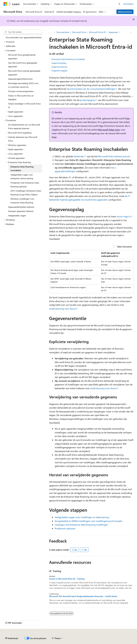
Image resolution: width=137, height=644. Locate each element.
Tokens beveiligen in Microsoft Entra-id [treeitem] (25, 106)
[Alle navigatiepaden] (52, 32)
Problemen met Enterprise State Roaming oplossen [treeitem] (25, 185)
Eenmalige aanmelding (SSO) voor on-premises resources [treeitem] (23, 85)
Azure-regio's (124, 216)
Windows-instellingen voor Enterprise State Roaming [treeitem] (22, 201)
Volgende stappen (60, 71)
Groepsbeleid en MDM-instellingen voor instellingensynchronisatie (88, 521)
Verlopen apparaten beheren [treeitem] (21, 211)
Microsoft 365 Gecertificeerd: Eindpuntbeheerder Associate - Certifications (83, 596)
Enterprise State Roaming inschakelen (68, 59)
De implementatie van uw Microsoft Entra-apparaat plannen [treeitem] (24, 127)
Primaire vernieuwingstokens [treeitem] (21, 91)
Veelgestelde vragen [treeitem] (17, 216)
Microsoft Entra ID (97, 32)
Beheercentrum (125, 12)
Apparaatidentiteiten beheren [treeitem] (21, 207)
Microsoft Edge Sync (109, 130)
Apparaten (113, 32)
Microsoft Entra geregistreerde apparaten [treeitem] (22, 57)
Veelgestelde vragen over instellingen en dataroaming (82, 517)
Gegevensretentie (59, 67)
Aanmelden (128, 4)
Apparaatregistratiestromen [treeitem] (20, 79)
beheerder (79, 156)
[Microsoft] (5, 4)
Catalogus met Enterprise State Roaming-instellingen (81, 525)
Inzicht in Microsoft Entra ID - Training (67, 579)
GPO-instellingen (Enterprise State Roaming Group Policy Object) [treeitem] (26, 193)
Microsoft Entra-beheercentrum (114, 156)
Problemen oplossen (65, 528)
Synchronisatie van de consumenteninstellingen (91, 89)
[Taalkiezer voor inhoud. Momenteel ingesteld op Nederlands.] (12, 638)
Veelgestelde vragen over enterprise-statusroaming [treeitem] (22, 177)
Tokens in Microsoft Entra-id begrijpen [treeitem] (21, 98)
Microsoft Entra (79, 32)
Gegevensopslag (59, 63)
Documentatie (63, 32)
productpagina (87, 100)
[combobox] (23, 32)
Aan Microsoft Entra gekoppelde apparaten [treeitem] (23, 65)
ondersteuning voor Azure (62, 309)
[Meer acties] (131, 32)
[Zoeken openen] (119, 4)
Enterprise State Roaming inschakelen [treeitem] (22, 169)
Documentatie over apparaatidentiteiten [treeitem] (24, 37)
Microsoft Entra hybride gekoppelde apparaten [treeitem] (24, 73)
